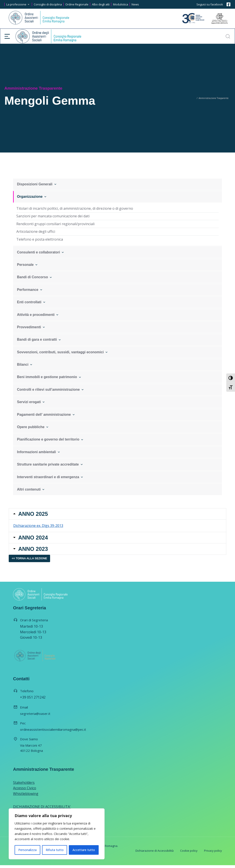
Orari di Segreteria (34, 623)
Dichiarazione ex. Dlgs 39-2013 (38, 527)
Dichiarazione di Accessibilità (155, 853)
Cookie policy (189, 853)
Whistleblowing (26, 796)
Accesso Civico (25, 791)
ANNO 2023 (34, 551)
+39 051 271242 (33, 700)
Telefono (27, 694)
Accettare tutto (84, 850)
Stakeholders (24, 785)
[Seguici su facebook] (228, 4)
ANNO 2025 (34, 515)
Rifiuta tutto (55, 850)
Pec (23, 726)
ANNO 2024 (34, 539)
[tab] (117, 515)
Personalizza (27, 850)
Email (24, 710)
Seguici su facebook (210, 4)
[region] (57, 834)
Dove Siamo (29, 742)
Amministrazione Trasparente (44, 772)
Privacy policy (213, 853)
